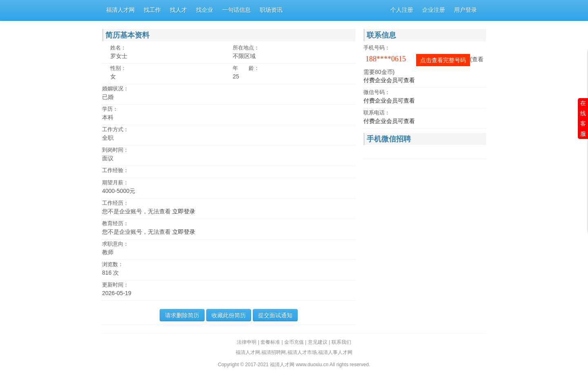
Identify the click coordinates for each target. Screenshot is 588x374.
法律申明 (247, 342)
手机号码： (377, 48)
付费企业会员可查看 (389, 80)
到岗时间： (115, 150)
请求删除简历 (182, 315)
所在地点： (246, 48)
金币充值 (294, 342)
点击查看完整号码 (443, 60)
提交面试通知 (275, 315)
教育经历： (115, 223)
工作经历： (115, 203)
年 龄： (246, 68)
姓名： (118, 48)
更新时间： (115, 285)
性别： (118, 68)
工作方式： (115, 129)
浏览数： (113, 264)
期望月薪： (115, 183)
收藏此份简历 (229, 315)
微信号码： (377, 92)
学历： (110, 109)
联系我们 (341, 342)
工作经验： (115, 170)
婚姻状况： (115, 88)
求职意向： (115, 244)
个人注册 (402, 10)
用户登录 (465, 10)
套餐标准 (270, 342)
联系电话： (377, 113)
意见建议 (318, 342)
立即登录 (184, 211)
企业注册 (434, 10)
